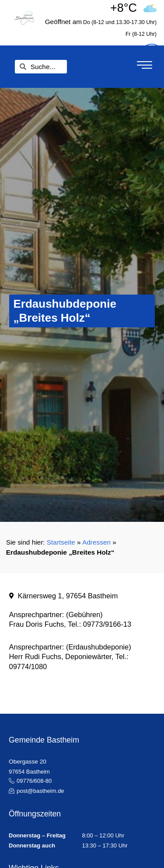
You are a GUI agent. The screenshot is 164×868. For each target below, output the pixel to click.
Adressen (96, 542)
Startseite (61, 542)
